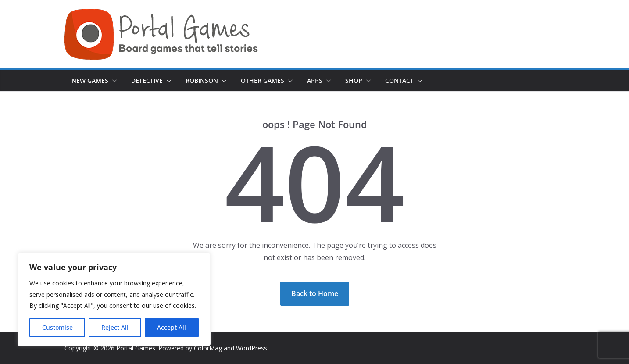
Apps (315, 80)
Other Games (263, 80)
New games (90, 80)
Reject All (115, 327)
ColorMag (208, 348)
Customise (57, 327)
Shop (354, 80)
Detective (147, 80)
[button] (113, 81)
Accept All (172, 327)
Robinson (202, 80)
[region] (114, 300)
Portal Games (136, 348)
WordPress (252, 348)
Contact (399, 80)
